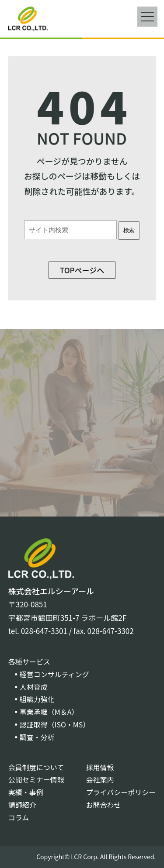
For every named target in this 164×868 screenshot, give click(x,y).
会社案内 (100, 779)
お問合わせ (104, 805)
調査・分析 (37, 737)
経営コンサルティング (54, 674)
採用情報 (100, 767)
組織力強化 (37, 699)
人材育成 (34, 687)
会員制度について (36, 767)
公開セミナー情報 (36, 779)
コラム (19, 817)
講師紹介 (22, 805)
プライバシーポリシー (121, 792)
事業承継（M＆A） (49, 712)
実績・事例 (26, 792)
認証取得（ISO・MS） (55, 724)
